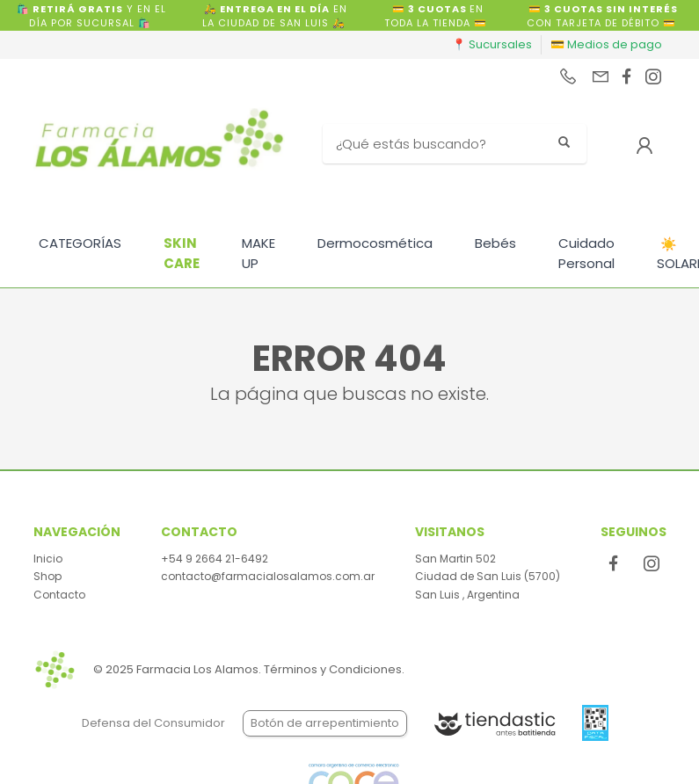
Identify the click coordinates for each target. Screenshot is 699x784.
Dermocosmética (375, 243)
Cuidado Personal (586, 253)
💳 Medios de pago (606, 44)
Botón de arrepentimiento (325, 723)
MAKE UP (258, 253)
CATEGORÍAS (80, 243)
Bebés (495, 243)
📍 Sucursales (492, 44)
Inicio (48, 559)
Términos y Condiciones (333, 669)
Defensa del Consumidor (153, 723)
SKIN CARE (182, 253)
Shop (47, 576)
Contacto (59, 595)
